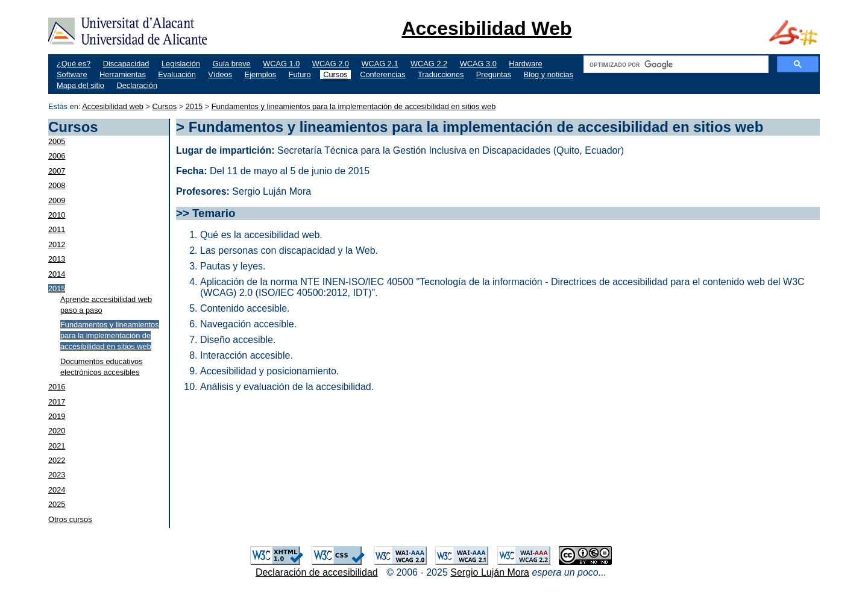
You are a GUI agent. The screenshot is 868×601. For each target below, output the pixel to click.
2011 (57, 229)
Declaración (137, 85)
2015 (194, 106)
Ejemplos (261, 74)
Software (72, 74)
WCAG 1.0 (281, 64)
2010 (57, 215)
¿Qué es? (74, 64)
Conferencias (382, 74)
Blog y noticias (549, 74)
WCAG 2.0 (331, 64)
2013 (57, 259)
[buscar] (675, 65)
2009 (57, 200)
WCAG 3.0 (478, 64)
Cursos (335, 74)
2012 (57, 244)
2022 (57, 460)
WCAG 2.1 (379, 64)
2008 (57, 185)
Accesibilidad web (113, 106)
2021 (57, 446)
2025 (57, 504)
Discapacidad (126, 64)
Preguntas (494, 74)
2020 (57, 431)
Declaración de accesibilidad (317, 572)
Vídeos (220, 74)
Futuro (300, 74)
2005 (57, 141)
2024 (57, 490)
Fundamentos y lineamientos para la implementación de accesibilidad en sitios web (354, 106)
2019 (57, 416)
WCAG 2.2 (429, 64)
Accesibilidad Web (486, 28)
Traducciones (441, 74)
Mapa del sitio (80, 85)
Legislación (181, 64)
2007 (57, 171)
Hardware (525, 64)
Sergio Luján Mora (490, 572)
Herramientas (123, 74)
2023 (57, 475)
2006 (57, 156)
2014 (57, 274)
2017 (57, 402)
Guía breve (231, 64)
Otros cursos (70, 519)
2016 (57, 387)
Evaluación (177, 74)
